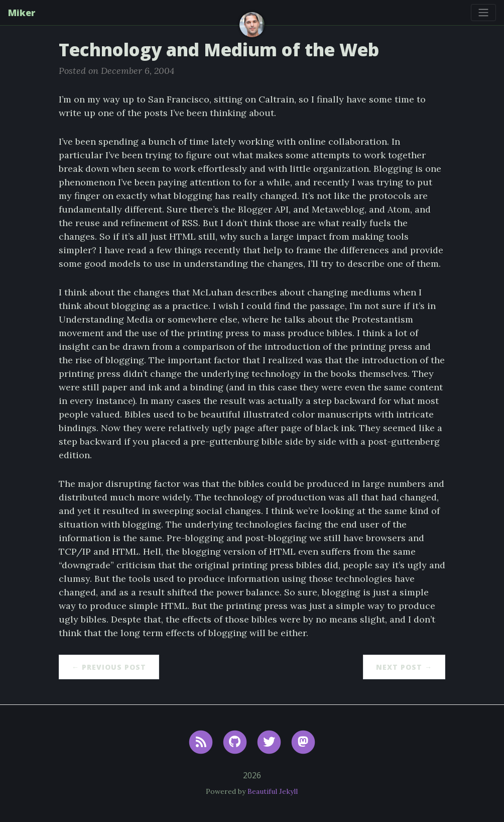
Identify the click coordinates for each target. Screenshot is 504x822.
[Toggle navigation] (483, 13)
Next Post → (404, 667)
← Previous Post (109, 667)
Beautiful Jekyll (273, 791)
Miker (22, 13)
